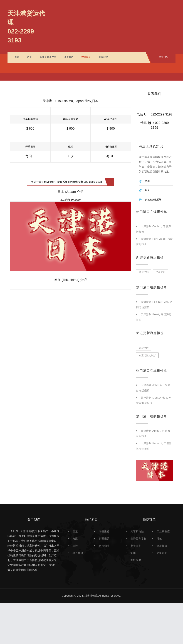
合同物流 (104, 546)
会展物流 (162, 546)
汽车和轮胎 (137, 531)
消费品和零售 (139, 539)
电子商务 (136, 546)
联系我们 (103, 57)
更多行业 (162, 553)
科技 (159, 539)
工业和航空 (163, 531)
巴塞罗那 (160, 272)
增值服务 (104, 531)
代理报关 (104, 539)
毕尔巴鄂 (144, 272)
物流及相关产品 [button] (48, 57)
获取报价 (86, 57)
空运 (75, 531)
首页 (17, 57)
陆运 (75, 546)
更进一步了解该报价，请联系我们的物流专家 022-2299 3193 (71, 182)
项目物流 (78, 553)
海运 (75, 539)
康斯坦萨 (144, 348)
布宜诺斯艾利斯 (147, 355)
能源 (133, 553)
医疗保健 (136, 560)
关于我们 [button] (69, 57)
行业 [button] (29, 57)
